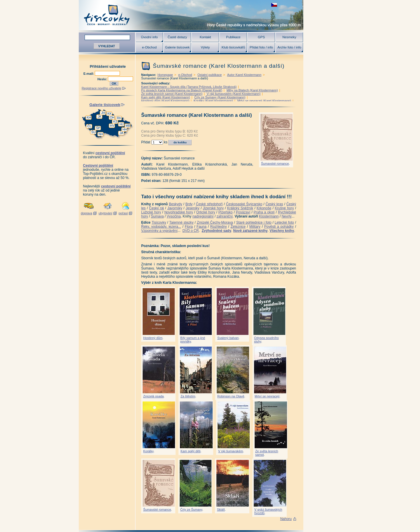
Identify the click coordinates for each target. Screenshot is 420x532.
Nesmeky (289, 37)
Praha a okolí (264, 212)
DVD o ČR (190, 231)
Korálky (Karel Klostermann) (213, 101)
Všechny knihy (282, 231)
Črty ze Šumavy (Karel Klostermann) (220, 97)
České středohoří (209, 204)
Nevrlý (286, 216)
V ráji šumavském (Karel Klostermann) (234, 94)
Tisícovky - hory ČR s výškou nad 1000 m (191, 15)
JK (100, 117)
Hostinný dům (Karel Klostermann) (165, 101)
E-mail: (89, 74)
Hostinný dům (153, 338)
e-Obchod (149, 47)
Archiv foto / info (289, 47)
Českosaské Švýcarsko (244, 204)
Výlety (205, 47)
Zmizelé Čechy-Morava (215, 222)
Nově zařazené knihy (250, 231)
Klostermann (269, 216)
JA (121, 133)
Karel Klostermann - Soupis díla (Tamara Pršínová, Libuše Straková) (189, 87)
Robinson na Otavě (231, 396)
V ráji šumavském (231, 451)
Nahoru (286, 519)
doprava (86, 213)
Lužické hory (151, 212)
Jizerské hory (213, 208)
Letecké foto (284, 222)
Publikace (233, 37)
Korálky (148, 451)
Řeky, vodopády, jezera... (161, 227)
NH (101, 134)
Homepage (165, 75)
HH (125, 129)
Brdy (189, 204)
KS (115, 121)
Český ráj (156, 208)
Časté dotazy (177, 37)
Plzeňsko (226, 212)
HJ (121, 124)
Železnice (238, 227)
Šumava (157, 216)
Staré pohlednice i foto (254, 222)
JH (103, 113)
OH (112, 117)
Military (255, 227)
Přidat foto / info (261, 47)
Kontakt (205, 37)
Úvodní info (149, 37)
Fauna (202, 227)
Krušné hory (284, 208)
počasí (123, 213)
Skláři (221, 510)
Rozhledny (219, 227)
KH (89, 117)
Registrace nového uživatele (101, 88)
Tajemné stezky (181, 222)
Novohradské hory (178, 212)
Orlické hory (206, 212)
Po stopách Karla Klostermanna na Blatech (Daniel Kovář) (182, 90)
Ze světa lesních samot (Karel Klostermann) (172, 94)
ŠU (93, 132)
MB (128, 126)
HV (112, 126)
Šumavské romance (275, 164)
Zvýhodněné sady (216, 231)
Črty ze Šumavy (191, 510)
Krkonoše (264, 208)
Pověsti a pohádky (279, 227)
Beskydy (175, 204)
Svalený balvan (228, 338)
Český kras (274, 204)
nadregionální (203, 216)
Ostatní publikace (210, 75)
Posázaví (243, 212)
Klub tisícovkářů (233, 47)
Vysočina (174, 216)
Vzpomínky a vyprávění (159, 231)
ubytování (105, 213)
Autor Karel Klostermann (244, 75)
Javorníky (175, 208)
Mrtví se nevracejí (267, 396)
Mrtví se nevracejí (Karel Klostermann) (264, 101)
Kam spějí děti (190, 451)
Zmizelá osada (153, 396)
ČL (90, 126)
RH (119, 118)
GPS (261, 37)
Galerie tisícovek (177, 47)
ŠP (98, 128)
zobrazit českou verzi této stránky (274, 5)
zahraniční (224, 216)
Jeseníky (192, 208)
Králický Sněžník (240, 208)
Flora (189, 227)
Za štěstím (188, 396)
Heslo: (103, 79)
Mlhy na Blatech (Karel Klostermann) (252, 90)
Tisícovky (159, 222)
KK (109, 114)
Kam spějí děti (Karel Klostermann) (166, 97)
